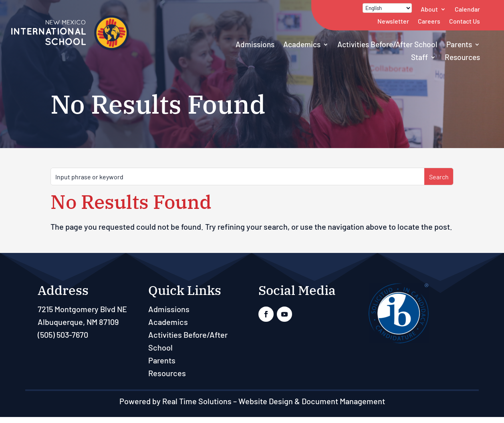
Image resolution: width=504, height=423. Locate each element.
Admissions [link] (255, 44)
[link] (70, 48)
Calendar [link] (467, 9)
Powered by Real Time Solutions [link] (175, 401)
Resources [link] (462, 57)
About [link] (429, 9)
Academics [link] (302, 44)
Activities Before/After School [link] (387, 44)
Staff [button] (419, 57)
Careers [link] (429, 21)
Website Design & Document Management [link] (312, 401)
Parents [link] (459, 44)
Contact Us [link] (465, 21)
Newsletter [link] (393, 21)
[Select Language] (387, 8)
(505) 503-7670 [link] (63, 335)
